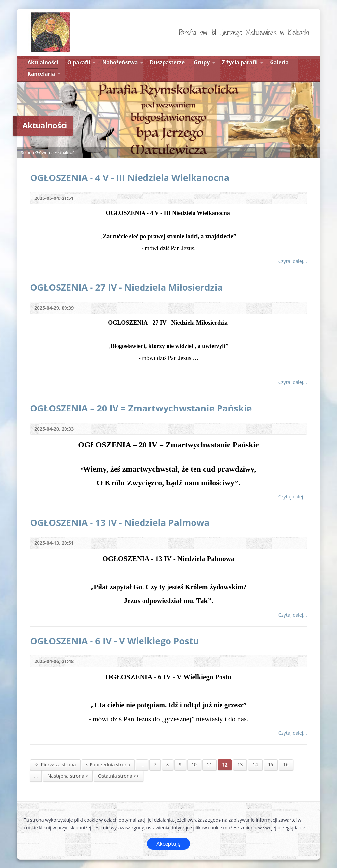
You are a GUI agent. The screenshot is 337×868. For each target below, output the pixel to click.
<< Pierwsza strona (55, 765)
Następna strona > (68, 776)
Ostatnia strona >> (118, 776)
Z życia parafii (240, 62)
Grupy (202, 62)
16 (286, 765)
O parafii (79, 62)
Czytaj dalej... (293, 261)
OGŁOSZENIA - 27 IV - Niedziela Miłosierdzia (126, 287)
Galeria (279, 62)
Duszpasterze (167, 62)
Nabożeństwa (120, 62)
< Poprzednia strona (108, 765)
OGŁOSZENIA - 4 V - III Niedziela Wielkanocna (130, 178)
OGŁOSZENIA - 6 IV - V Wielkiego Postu (114, 641)
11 (209, 765)
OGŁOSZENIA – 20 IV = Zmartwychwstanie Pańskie (141, 408)
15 (271, 765)
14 (255, 765)
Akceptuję (168, 844)
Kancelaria (41, 74)
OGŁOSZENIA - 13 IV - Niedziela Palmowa (120, 522)
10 (194, 765)
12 (224, 765)
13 (240, 765)
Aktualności (43, 62)
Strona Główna (35, 152)
